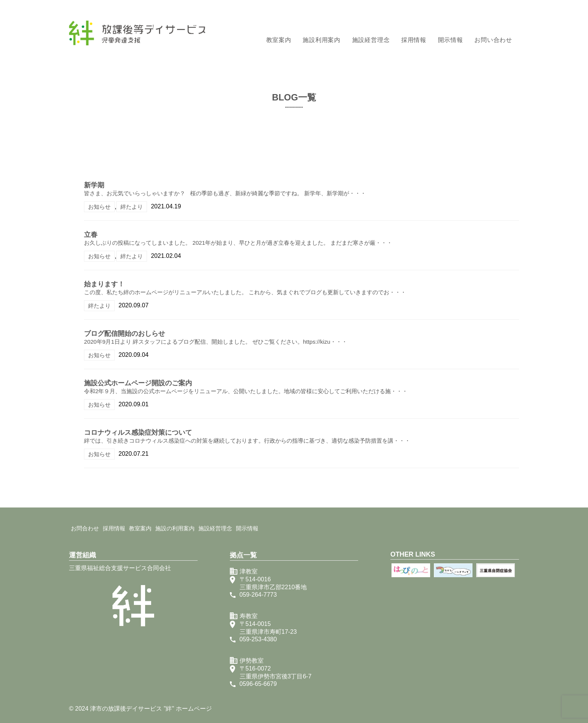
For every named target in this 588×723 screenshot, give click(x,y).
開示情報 (451, 40)
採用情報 (414, 40)
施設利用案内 (322, 40)
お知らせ (99, 207)
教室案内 (279, 40)
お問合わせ (85, 528)
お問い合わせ (493, 40)
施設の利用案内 (175, 528)
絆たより (132, 207)
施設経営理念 (371, 40)
